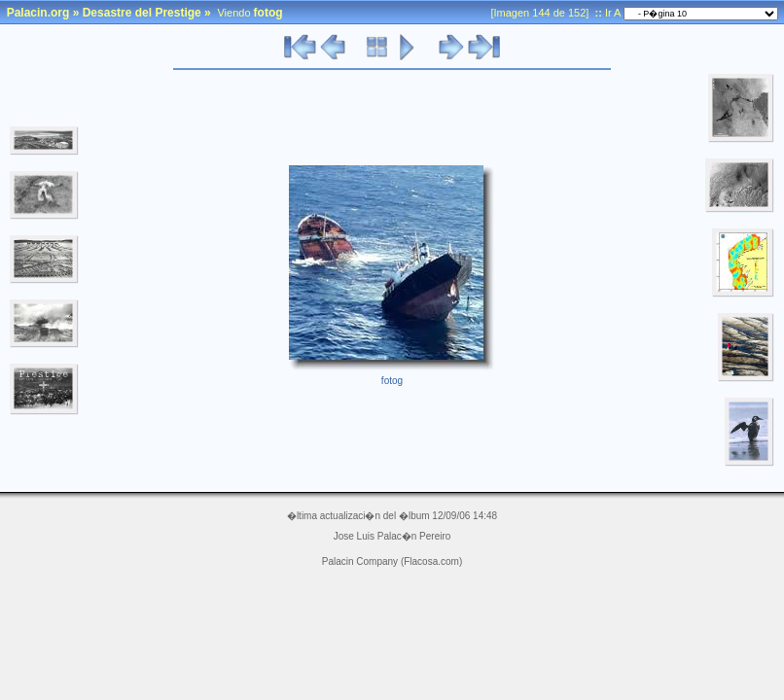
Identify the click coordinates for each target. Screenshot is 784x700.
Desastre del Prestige (142, 13)
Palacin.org (38, 13)
